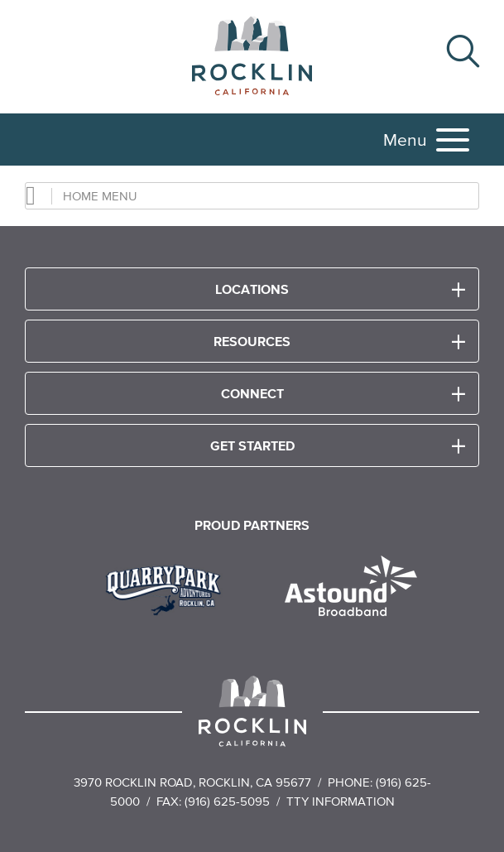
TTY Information (341, 801)
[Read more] (169, 588)
